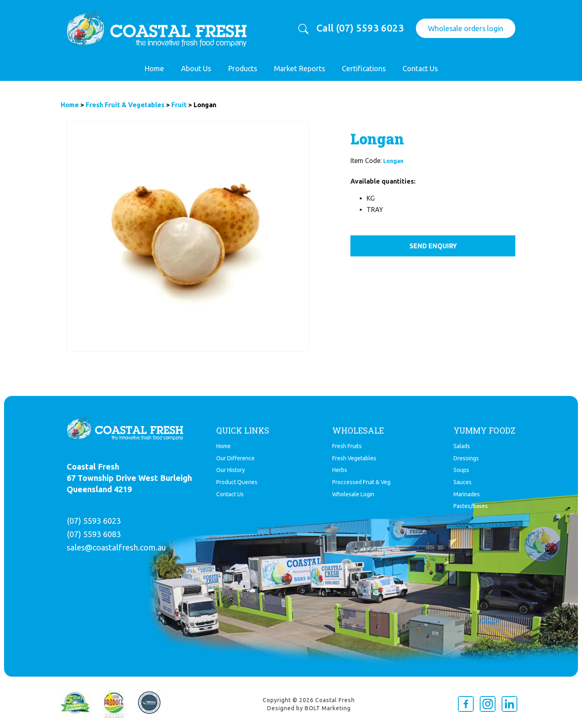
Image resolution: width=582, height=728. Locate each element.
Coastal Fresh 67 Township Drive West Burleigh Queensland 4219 (129, 478)
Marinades (467, 494)
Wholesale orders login (466, 28)
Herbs (340, 470)
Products (242, 68)
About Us (196, 68)
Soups (461, 470)
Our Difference (235, 458)
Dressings (466, 458)
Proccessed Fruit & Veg (361, 482)
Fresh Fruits (347, 446)
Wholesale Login (353, 494)
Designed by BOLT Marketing (309, 708)
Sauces (463, 482)
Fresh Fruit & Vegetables (125, 105)
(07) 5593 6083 (94, 534)
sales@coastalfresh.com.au (116, 547)
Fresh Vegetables (354, 458)
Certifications (364, 68)
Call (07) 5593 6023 (360, 28)
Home (154, 68)
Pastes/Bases (471, 506)
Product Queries (237, 482)
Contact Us (420, 68)
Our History (231, 470)
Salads (462, 446)
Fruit (179, 105)
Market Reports (299, 68)
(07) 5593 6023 (94, 521)
